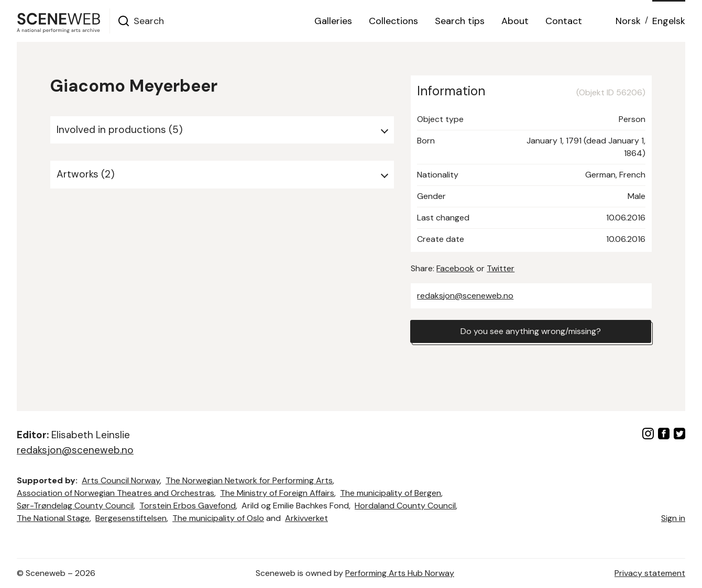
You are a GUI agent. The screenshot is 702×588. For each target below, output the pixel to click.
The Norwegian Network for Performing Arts (249, 480)
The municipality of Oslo (218, 518)
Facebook (455, 268)
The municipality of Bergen (391, 493)
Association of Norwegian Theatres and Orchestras (116, 493)
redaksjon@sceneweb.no (465, 296)
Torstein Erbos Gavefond (188, 506)
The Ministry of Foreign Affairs (277, 493)
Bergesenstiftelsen (131, 518)
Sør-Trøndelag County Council (75, 506)
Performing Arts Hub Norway (400, 573)
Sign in (673, 518)
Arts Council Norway (121, 480)
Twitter (501, 268)
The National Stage (53, 518)
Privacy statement (650, 573)
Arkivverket (306, 518)
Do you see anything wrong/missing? (531, 331)
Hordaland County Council (405, 506)
